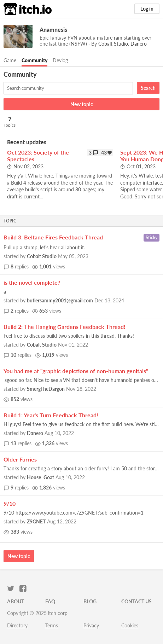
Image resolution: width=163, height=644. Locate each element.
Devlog (60, 60)
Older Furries (20, 459)
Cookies (130, 625)
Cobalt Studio (42, 256)
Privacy (91, 625)
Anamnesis (53, 30)
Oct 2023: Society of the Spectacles (38, 156)
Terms (52, 625)
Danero (35, 433)
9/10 (10, 503)
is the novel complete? (32, 282)
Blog (90, 601)
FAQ (50, 601)
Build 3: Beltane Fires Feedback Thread (53, 237)
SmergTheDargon (46, 389)
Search (148, 88)
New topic (82, 104)
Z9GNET (36, 521)
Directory (17, 625)
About (16, 601)
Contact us (136, 601)
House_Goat (40, 477)
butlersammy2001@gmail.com (60, 300)
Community (34, 60)
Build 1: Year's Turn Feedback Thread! (51, 415)
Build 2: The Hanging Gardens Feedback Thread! (65, 327)
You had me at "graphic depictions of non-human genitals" (76, 371)
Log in (147, 9)
